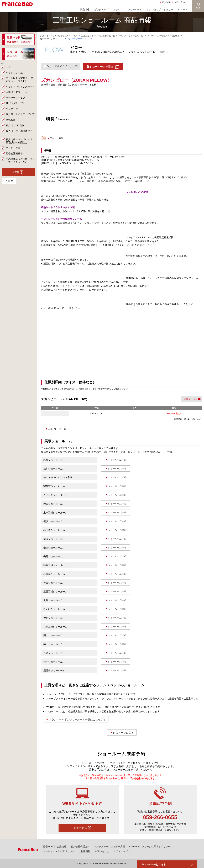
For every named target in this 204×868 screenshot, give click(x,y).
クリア (9, 186)
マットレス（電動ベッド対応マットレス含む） (20, 84)
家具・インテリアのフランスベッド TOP (59, 36)
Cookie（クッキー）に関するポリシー (150, 846)
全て (8, 72)
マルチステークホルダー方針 (110, 846)
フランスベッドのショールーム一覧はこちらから (77, 719)
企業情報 (62, 846)
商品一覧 (7, 66)
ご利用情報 (84, 851)
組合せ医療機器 (14, 158)
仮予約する (82, 828)
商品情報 (85, 9)
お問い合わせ (181, 2)
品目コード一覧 (57, 429)
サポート (182, 9)
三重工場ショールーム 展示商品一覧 (98, 36)
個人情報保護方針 (80, 846)
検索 (198, 8)
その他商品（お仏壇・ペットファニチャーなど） (20, 165)
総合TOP (166, 2)
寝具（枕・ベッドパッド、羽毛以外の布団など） (20, 145)
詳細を (187, 399)
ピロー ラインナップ (50, 39)
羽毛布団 (11, 124)
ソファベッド (13, 113)
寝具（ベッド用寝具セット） (19, 137)
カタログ (118, 9)
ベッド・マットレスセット (20, 91)
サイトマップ (120, 851)
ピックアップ (101, 9)
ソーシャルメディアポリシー (59, 851)
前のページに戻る (123, 733)
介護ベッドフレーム (17, 97)
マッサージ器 (13, 152)
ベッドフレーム (14, 77)
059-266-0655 (160, 817)
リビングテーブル (15, 108)
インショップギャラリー (160, 9)
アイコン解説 (57, 138)
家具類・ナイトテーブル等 (20, 119)
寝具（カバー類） (15, 130)
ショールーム (135, 9)
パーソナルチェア (15, 102)
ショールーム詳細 (117, 460)
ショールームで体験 (101, 66)
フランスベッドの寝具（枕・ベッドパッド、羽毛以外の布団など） (149, 36)
